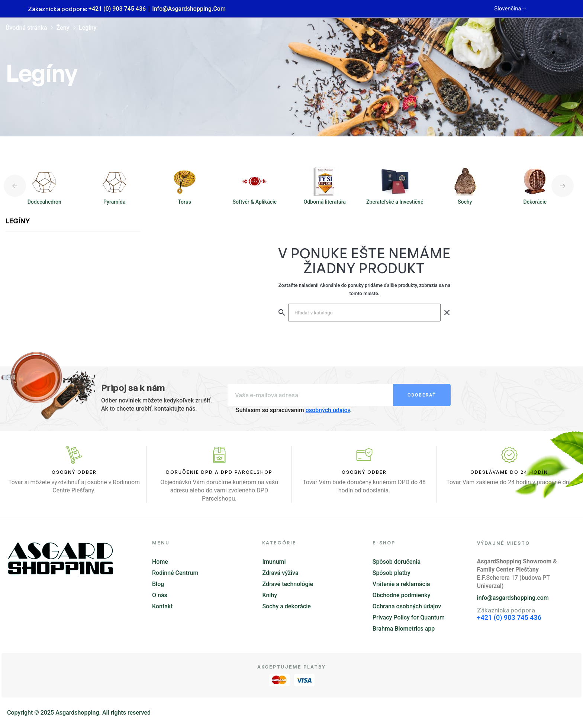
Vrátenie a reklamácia (401, 584)
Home (160, 562)
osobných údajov (328, 410)
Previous (15, 186)
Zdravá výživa (280, 573)
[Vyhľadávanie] (364, 313)
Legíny (18, 221)
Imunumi (274, 562)
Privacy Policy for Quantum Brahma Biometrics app (409, 623)
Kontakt (162, 606)
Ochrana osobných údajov (407, 606)
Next (563, 186)
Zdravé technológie (288, 584)
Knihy (270, 595)
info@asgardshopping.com (189, 9)
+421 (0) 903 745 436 (117, 9)
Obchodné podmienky (402, 595)
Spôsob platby (392, 573)
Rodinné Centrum (175, 573)
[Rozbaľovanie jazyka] (510, 9)
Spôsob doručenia (397, 562)
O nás (160, 595)
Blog (158, 584)
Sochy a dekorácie (286, 606)
